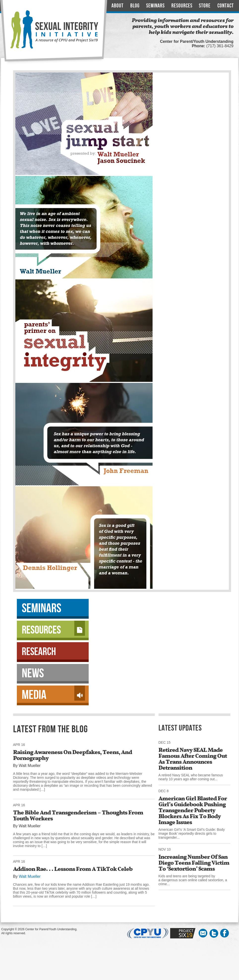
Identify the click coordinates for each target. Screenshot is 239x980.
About (118, 6)
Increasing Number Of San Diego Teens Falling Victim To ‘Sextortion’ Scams (194, 863)
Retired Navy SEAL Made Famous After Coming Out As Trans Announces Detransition (193, 759)
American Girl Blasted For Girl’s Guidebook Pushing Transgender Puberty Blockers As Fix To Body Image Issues (193, 810)
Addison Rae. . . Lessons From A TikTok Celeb (73, 869)
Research (39, 652)
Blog (135, 6)
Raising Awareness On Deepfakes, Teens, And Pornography (73, 755)
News (33, 674)
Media (53, 694)
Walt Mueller (30, 876)
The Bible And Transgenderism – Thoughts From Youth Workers (78, 815)
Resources (182, 6)
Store (205, 6)
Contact (226, 6)
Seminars (155, 6)
